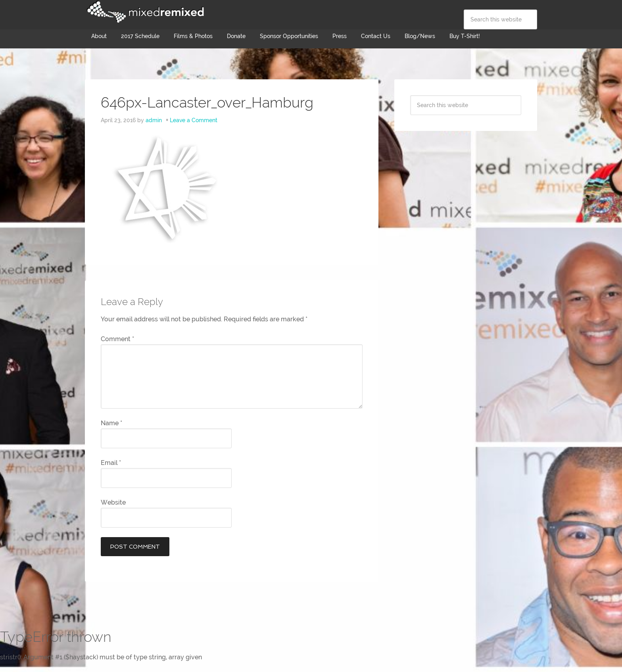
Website (113, 502)
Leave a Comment (194, 120)
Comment (117, 339)
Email (111, 463)
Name (111, 423)
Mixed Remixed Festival (144, 12)
